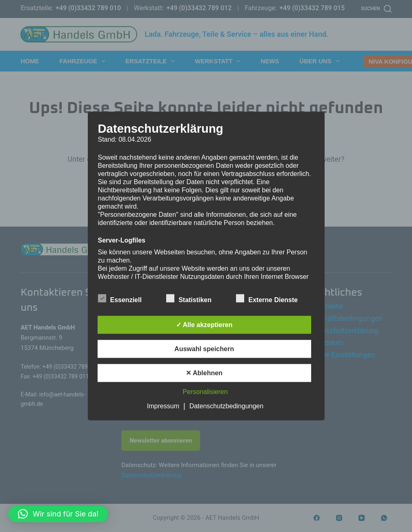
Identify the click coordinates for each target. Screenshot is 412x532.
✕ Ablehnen (204, 373)
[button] (58, 514)
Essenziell (120, 298)
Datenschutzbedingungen (226, 406)
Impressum (163, 406)
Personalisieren (205, 392)
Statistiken (189, 298)
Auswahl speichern (204, 349)
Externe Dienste (267, 298)
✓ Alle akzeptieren (204, 325)
